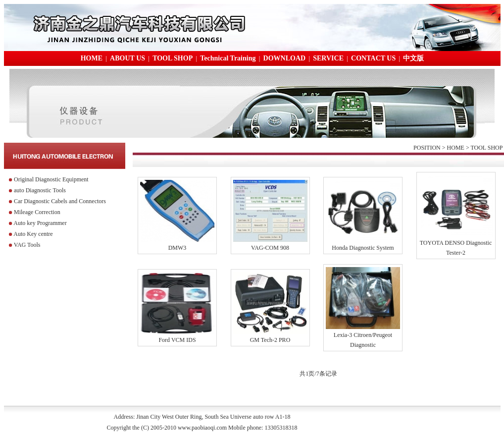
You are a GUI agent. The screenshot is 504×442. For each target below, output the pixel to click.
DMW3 (177, 248)
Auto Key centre (33, 234)
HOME (92, 58)
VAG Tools (27, 245)
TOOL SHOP (173, 58)
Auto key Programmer (40, 223)
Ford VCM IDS (177, 340)
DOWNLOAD (285, 58)
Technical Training (228, 58)
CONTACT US (373, 58)
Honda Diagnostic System (363, 248)
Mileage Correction (37, 212)
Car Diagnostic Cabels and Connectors (60, 201)
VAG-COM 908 (270, 248)
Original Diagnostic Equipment (51, 179)
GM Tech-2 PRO (270, 340)
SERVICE (328, 58)
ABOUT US (127, 58)
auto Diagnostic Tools (40, 190)
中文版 (413, 58)
